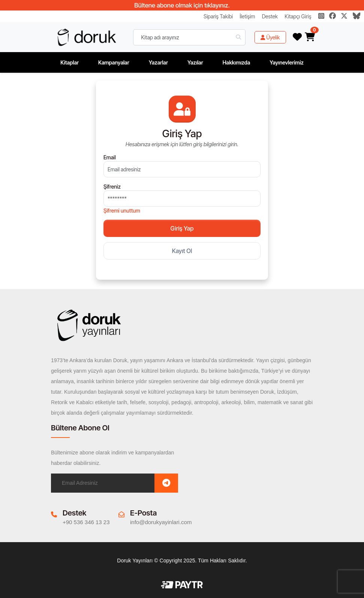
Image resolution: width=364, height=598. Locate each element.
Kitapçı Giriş (298, 16)
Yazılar (195, 62)
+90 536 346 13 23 (86, 522)
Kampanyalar (114, 62)
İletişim (247, 16)
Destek (270, 16)
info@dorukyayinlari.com (161, 522)
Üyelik (270, 37)
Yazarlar (158, 62)
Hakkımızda (237, 62)
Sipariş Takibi (218, 16)
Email (110, 157)
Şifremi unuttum (122, 211)
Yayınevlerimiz (287, 62)
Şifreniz (112, 187)
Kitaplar (70, 62)
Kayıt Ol (182, 251)
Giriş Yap (182, 228)
